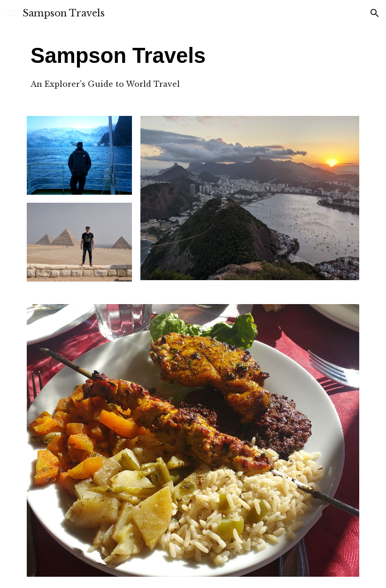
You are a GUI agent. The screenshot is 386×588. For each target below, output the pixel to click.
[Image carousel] (193, 440)
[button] (11, 13)
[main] (150, 65)
